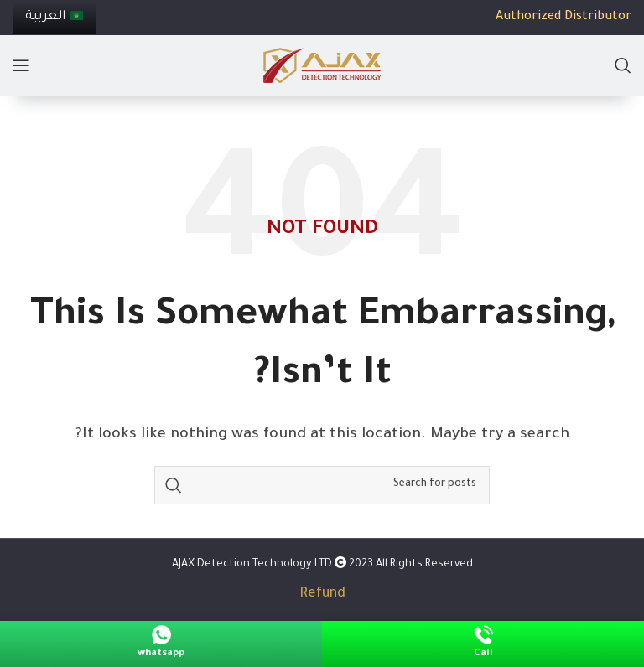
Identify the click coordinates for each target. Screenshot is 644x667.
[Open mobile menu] (21, 65)
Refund (322, 594)
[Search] (623, 65)
